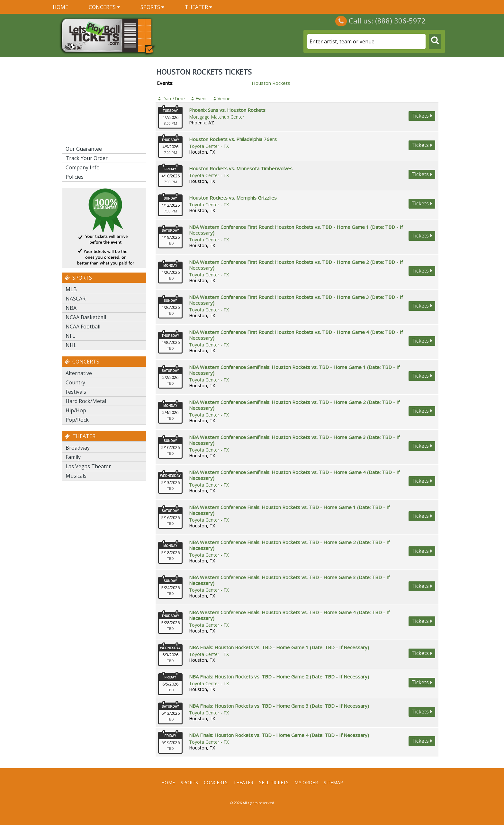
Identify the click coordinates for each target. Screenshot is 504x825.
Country (75, 382)
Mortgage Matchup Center (217, 117)
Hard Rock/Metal (86, 401)
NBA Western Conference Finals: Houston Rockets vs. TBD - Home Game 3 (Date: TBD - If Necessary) (289, 580)
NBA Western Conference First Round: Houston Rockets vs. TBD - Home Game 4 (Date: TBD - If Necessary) (296, 335)
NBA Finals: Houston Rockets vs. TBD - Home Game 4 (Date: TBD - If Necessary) (279, 735)
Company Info (83, 167)
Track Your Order (87, 158)
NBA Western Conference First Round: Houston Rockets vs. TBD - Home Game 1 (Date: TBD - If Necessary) (296, 230)
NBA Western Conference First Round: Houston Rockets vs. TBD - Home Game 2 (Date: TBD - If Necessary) (296, 265)
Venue (224, 99)
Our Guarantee (84, 149)
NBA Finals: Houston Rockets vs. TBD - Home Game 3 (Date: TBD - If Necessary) (279, 706)
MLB (71, 289)
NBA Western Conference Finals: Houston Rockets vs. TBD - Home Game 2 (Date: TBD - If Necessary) (289, 545)
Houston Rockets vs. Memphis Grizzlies (233, 198)
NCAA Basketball (86, 317)
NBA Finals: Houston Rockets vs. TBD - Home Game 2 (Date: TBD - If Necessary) (279, 677)
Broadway (78, 448)
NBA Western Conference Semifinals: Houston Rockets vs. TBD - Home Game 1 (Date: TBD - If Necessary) (294, 370)
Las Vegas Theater (88, 466)
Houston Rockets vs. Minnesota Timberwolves (241, 168)
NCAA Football (83, 327)
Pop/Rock (77, 420)
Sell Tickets (274, 782)
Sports (152, 7)
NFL (70, 336)
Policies (75, 177)
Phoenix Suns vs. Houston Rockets (227, 110)
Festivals (76, 392)
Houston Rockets (271, 83)
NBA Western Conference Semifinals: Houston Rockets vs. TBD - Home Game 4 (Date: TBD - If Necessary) (294, 475)
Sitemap (333, 782)
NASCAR (76, 299)
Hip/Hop (76, 410)
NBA (71, 308)
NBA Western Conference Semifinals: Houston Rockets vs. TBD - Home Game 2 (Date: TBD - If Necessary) (294, 405)
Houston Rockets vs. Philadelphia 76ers (233, 139)
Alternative (79, 373)
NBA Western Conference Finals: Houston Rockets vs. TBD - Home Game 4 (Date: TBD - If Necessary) (289, 615)
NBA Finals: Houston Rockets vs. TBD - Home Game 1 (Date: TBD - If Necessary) (279, 647)
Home (60, 7)
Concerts (104, 7)
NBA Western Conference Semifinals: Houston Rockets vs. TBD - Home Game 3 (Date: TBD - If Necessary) (294, 440)
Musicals (76, 476)
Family (73, 457)
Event (201, 99)
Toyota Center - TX (209, 146)
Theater (198, 7)
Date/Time (174, 99)
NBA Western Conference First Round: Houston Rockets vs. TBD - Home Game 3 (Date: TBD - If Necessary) (296, 300)
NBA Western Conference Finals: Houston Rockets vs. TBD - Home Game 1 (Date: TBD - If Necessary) (289, 510)
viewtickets (422, 116)
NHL (71, 345)
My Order (306, 782)
